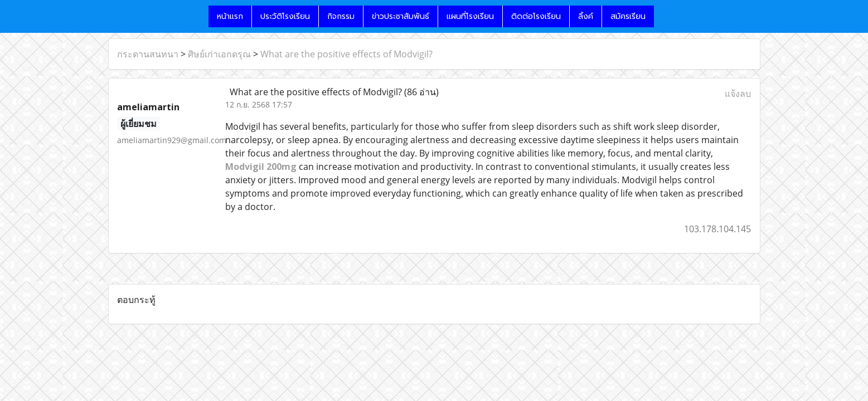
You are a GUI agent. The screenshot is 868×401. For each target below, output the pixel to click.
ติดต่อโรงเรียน (536, 16)
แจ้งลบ (738, 94)
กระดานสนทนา (148, 54)
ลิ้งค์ (586, 16)
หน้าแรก (230, 16)
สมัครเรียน (628, 16)
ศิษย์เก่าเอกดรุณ (219, 54)
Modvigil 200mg (261, 167)
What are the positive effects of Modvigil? (346, 54)
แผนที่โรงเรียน (470, 16)
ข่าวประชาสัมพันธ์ (401, 16)
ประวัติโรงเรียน (285, 16)
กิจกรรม (341, 16)
